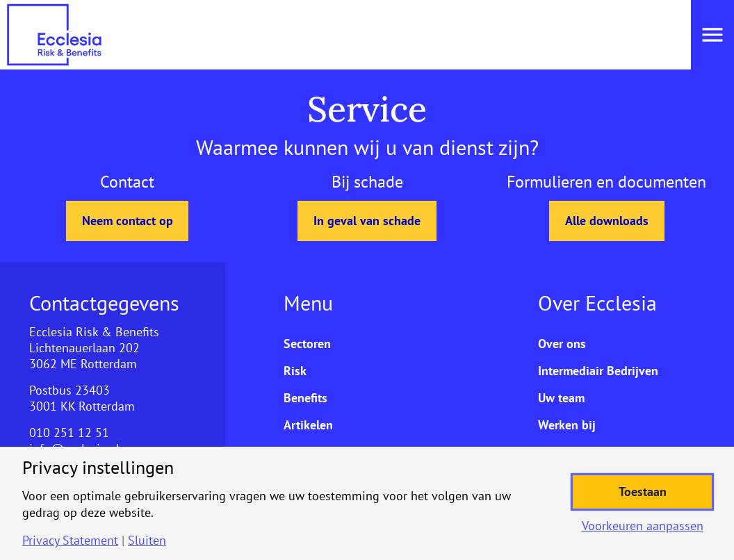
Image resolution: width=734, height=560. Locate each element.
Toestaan (643, 492)
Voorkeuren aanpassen (643, 526)
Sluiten (147, 541)
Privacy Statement (70, 541)
